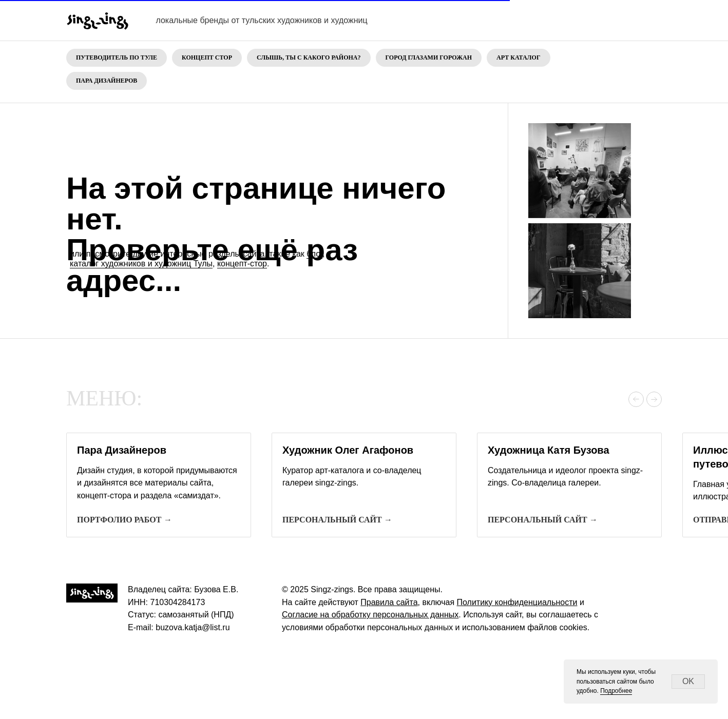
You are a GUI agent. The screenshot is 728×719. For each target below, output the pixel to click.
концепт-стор (242, 264)
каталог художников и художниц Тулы (141, 264)
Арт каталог (518, 57)
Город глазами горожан (429, 57)
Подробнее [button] (616, 691)
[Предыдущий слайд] (636, 399)
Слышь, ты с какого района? (309, 57)
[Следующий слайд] (654, 399)
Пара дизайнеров (107, 81)
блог (314, 254)
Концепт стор (207, 57)
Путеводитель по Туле (117, 57)
